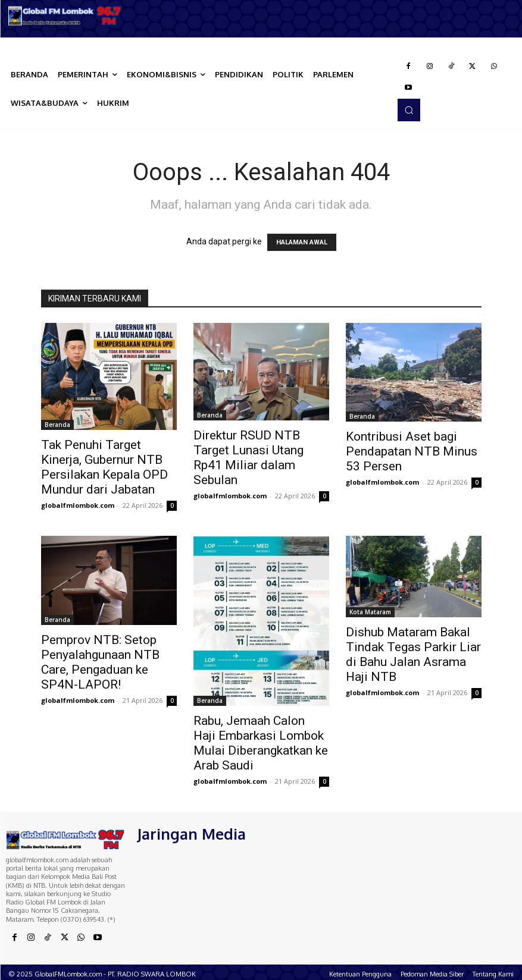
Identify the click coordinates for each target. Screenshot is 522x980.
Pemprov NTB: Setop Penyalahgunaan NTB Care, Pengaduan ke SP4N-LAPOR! (100, 662)
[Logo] (65, 16)
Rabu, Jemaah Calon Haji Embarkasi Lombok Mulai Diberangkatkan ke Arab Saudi (261, 743)
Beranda (57, 425)
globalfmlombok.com (78, 505)
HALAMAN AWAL (302, 242)
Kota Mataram (370, 612)
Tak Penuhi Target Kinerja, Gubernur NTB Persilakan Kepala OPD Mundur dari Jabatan (104, 467)
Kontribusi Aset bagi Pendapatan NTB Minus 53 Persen (412, 451)
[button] (409, 110)
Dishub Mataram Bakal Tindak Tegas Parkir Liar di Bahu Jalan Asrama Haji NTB (413, 654)
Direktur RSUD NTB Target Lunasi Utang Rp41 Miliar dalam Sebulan (249, 458)
